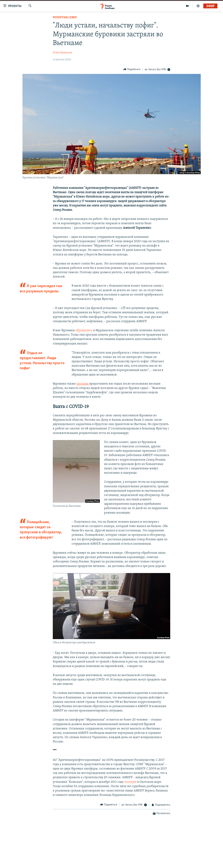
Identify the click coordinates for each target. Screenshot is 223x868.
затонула (131, 782)
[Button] (132, 69)
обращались (84, 330)
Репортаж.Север (65, 18)
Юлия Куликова (62, 53)
